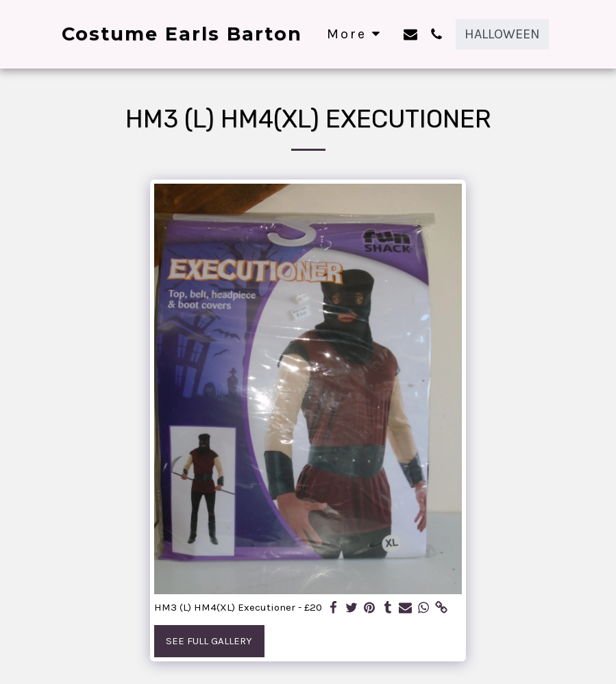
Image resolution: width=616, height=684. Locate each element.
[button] (410, 34)
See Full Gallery (209, 641)
